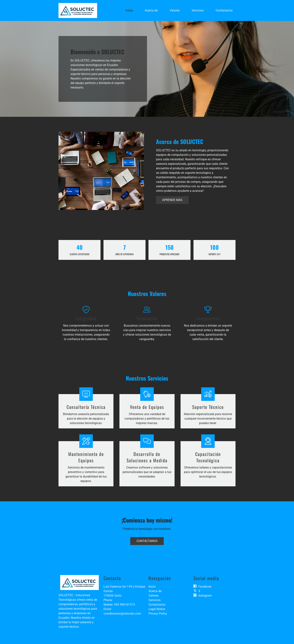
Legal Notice (157, 609)
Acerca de (151, 10)
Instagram (205, 596)
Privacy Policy (158, 614)
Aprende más (172, 200)
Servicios (198, 10)
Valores (175, 10)
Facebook (205, 587)
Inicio (129, 10)
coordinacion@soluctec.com (122, 614)
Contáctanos (224, 10)
